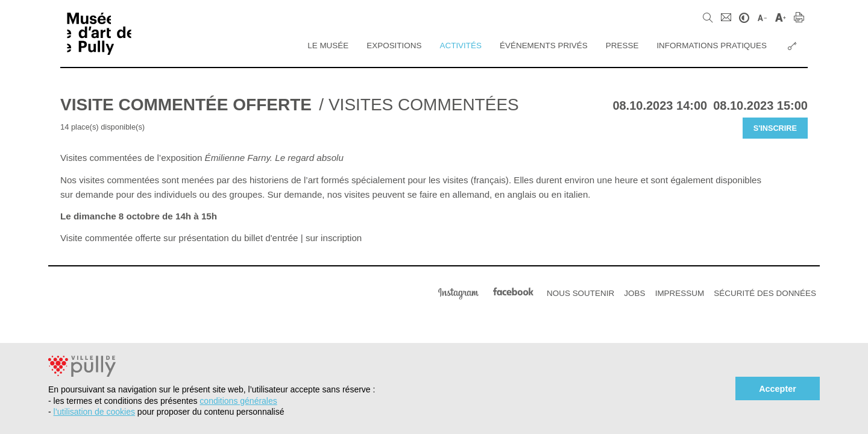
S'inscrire (775, 128)
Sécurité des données (765, 293)
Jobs (634, 293)
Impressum (680, 293)
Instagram (458, 292)
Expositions (394, 46)
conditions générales (238, 401)
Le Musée (328, 46)
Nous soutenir (580, 293)
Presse (622, 46)
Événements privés (544, 46)
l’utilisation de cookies (94, 412)
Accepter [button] (778, 389)
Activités (461, 46)
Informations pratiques (712, 46)
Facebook (513, 292)
